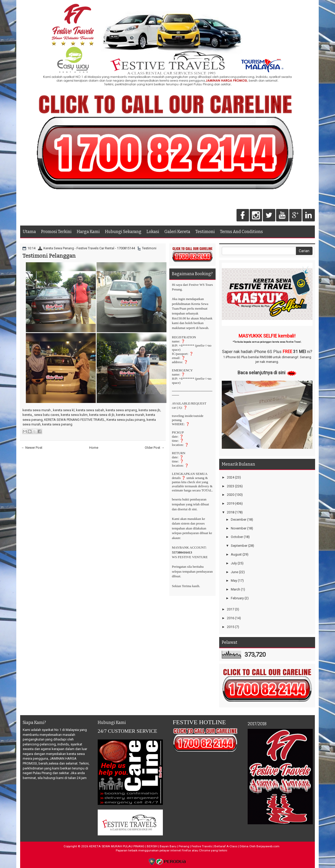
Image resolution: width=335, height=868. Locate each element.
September (239, 546)
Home (94, 448)
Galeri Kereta (177, 232)
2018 (231, 512)
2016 (231, 618)
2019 (231, 503)
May (234, 581)
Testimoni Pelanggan (49, 256)
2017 (231, 609)
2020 (231, 495)
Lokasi (153, 232)
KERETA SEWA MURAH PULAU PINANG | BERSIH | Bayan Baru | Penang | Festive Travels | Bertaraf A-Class (163, 846)
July (234, 563)
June (234, 572)
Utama (29, 232)
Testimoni (205, 232)
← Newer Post (32, 448)
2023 (231, 486)
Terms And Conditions (241, 232)
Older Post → (155, 448)
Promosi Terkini (56, 232)
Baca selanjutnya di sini (261, 373)
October (237, 537)
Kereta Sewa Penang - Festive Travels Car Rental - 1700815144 (89, 248)
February (237, 598)
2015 (231, 627)
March (235, 589)
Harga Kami (88, 232)
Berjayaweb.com (268, 846)
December (239, 519)
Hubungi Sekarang (123, 232)
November (239, 528)
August (236, 554)
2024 (231, 477)
